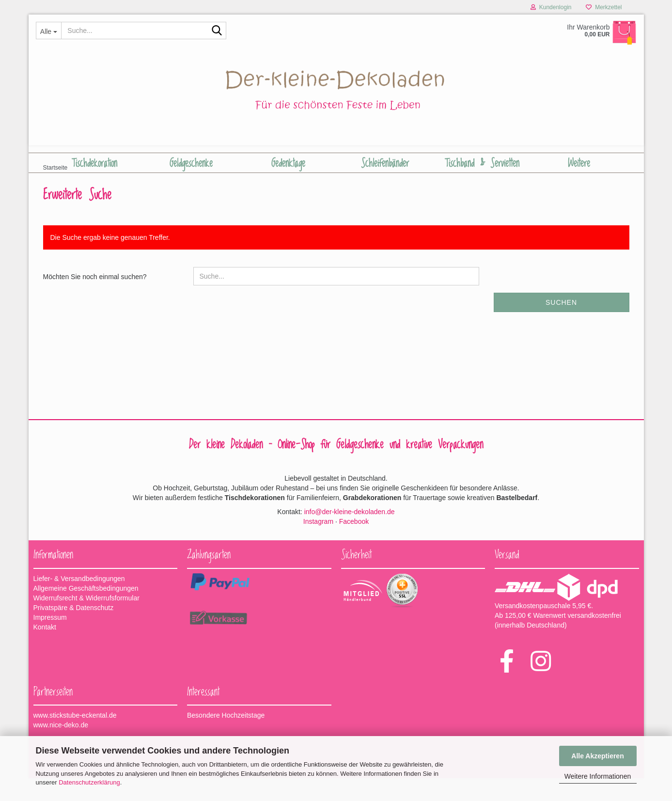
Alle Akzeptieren (597, 756)
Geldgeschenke (191, 163)
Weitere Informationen (598, 776)
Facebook (354, 544)
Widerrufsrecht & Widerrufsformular (86, 621)
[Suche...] (49, 31)
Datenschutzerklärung (89, 782)
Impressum (50, 640)
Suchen (561, 325)
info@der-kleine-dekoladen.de (350, 534)
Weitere (579, 163)
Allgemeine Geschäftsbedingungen (86, 611)
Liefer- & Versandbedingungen (79, 601)
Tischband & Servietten (482, 163)
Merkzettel (604, 7)
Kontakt (45, 650)
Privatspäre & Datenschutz (74, 630)
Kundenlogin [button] (551, 7)
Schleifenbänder (385, 163)
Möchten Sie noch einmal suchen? (95, 299)
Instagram (318, 544)
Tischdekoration (94, 163)
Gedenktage (288, 163)
